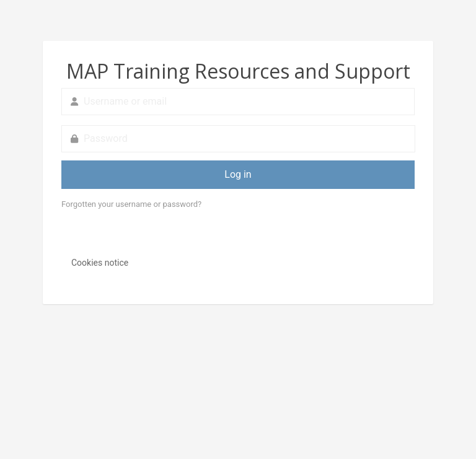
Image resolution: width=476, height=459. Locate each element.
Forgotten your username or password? (131, 204)
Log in (238, 174)
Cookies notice (100, 263)
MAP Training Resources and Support (238, 71)
